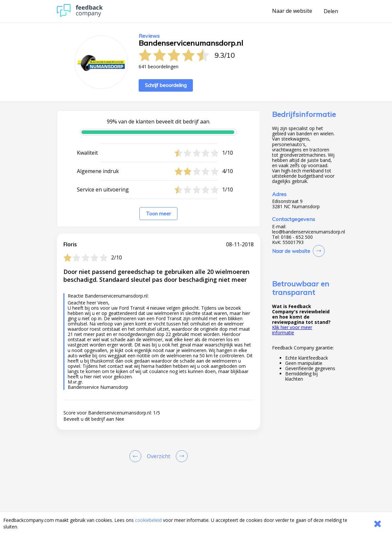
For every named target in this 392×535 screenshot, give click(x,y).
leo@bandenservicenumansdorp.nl (309, 232)
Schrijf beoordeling (166, 85)
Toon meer (158, 214)
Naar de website (292, 11)
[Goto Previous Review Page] (137, 456)
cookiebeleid (148, 520)
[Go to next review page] (180, 456)
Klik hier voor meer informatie (292, 330)
